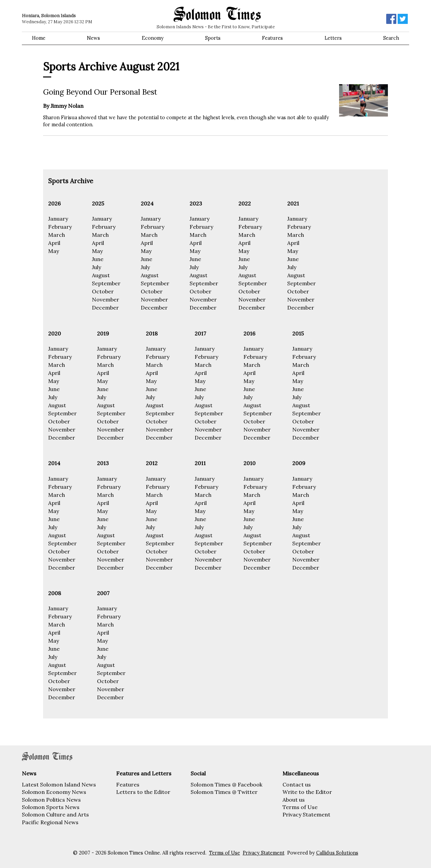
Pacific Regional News (50, 822)
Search (391, 38)
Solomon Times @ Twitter (224, 792)
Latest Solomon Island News (59, 784)
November (106, 299)
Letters (333, 38)
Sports (213, 38)
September (106, 283)
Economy (153, 38)
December (105, 308)
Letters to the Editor (143, 792)
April (54, 243)
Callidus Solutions (337, 853)
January (58, 219)
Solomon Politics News (51, 800)
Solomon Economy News (54, 792)
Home (39, 38)
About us (294, 800)
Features (272, 38)
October (103, 291)
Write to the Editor (307, 792)
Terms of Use (300, 807)
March (57, 235)
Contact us (297, 784)
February (60, 227)
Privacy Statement (306, 814)
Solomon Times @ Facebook (226, 784)
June (98, 259)
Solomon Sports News (51, 807)
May (54, 251)
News (93, 38)
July (96, 267)
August (101, 275)
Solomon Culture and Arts (55, 814)
